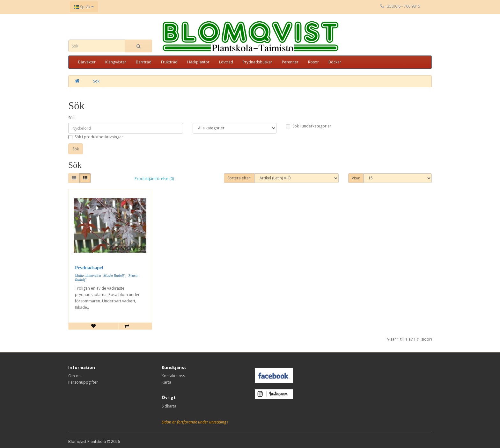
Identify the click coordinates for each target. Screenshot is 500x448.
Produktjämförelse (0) (154, 179)
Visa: (356, 178)
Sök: (72, 118)
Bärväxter (87, 62)
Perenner (290, 62)
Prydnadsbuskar (257, 62)
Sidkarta (169, 406)
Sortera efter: (239, 178)
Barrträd (144, 62)
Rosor (313, 62)
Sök (96, 81)
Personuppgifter (83, 382)
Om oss (75, 376)
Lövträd (226, 62)
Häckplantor (198, 62)
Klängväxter (116, 62)
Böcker (335, 62)
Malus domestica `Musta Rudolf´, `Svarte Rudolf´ (107, 278)
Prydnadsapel (89, 268)
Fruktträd (169, 62)
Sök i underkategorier (309, 126)
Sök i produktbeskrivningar (96, 137)
